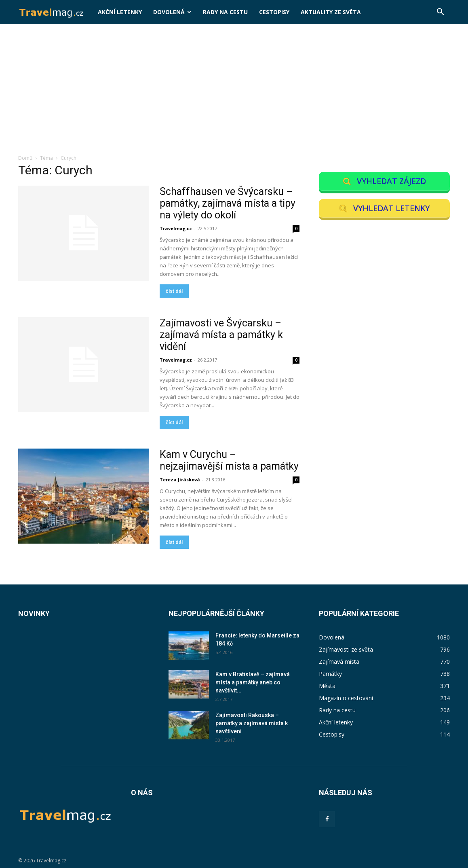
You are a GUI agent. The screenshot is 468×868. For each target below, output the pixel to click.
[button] (440, 13)
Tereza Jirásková (180, 480)
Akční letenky (120, 12)
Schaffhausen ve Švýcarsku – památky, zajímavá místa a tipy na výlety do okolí (228, 203)
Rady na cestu (225, 12)
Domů (25, 158)
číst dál (174, 291)
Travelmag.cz (176, 228)
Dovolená (172, 12)
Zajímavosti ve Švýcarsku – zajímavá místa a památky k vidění (221, 335)
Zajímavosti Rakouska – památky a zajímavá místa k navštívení (252, 723)
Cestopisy (274, 12)
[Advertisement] (234, 93)
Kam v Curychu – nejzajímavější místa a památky (229, 460)
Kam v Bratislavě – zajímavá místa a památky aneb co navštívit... (253, 682)
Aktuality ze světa (331, 12)
